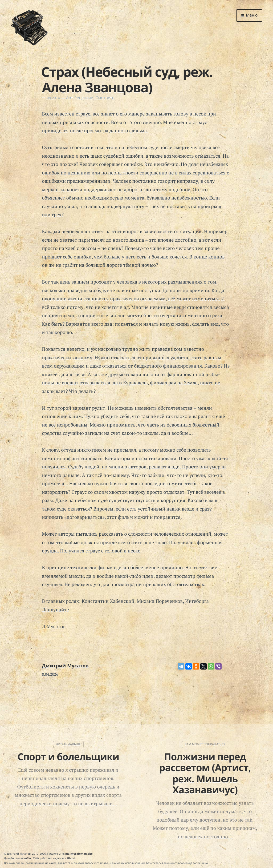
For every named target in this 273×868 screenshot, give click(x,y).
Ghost (71, 858)
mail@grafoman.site (79, 854)
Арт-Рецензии (80, 98)
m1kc (28, 858)
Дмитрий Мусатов (65, 666)
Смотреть (105, 98)
